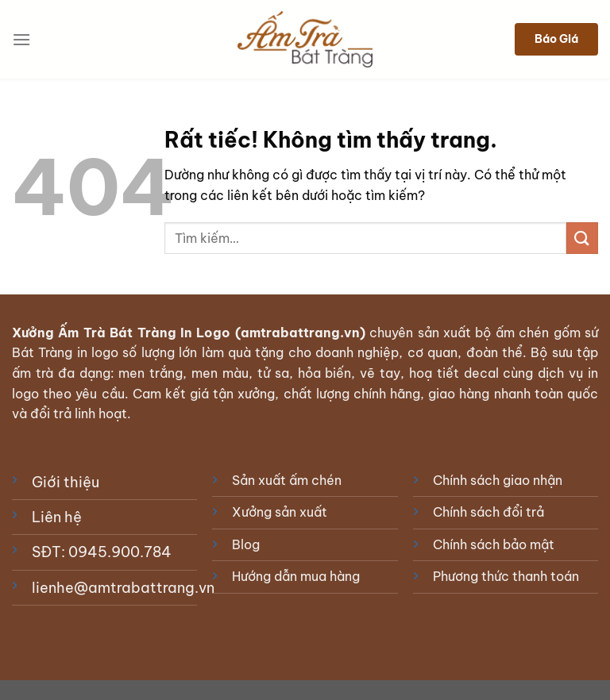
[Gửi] (582, 238)
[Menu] (21, 39)
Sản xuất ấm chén (287, 480)
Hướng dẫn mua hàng (296, 576)
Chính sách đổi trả (488, 512)
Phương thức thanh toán (506, 576)
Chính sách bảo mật (494, 544)
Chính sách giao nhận (498, 480)
